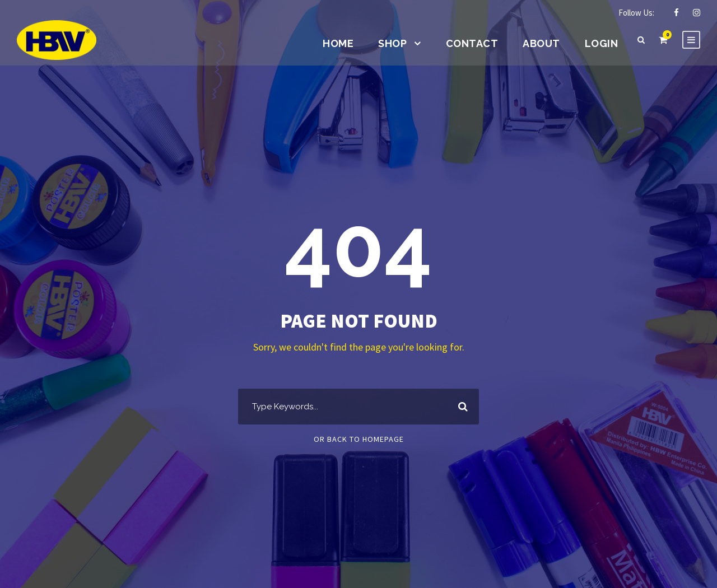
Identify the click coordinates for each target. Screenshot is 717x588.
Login (602, 43)
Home (338, 43)
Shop (392, 43)
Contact (472, 43)
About (541, 43)
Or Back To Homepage (359, 439)
